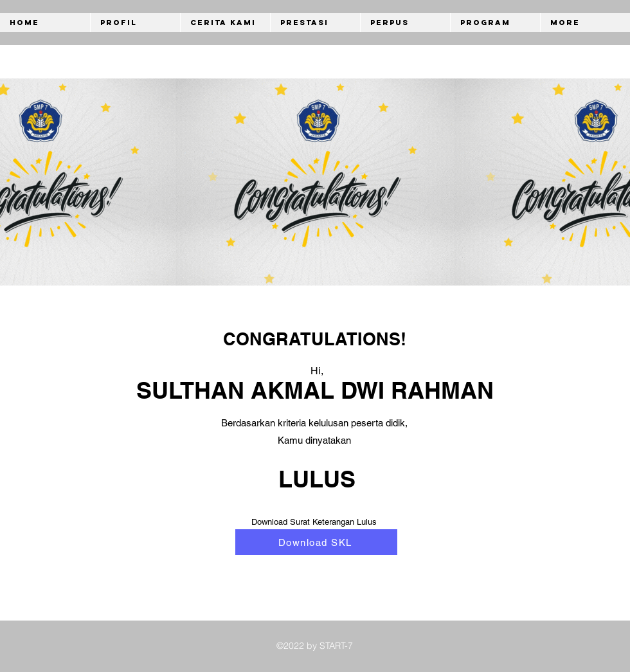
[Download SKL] (316, 542)
